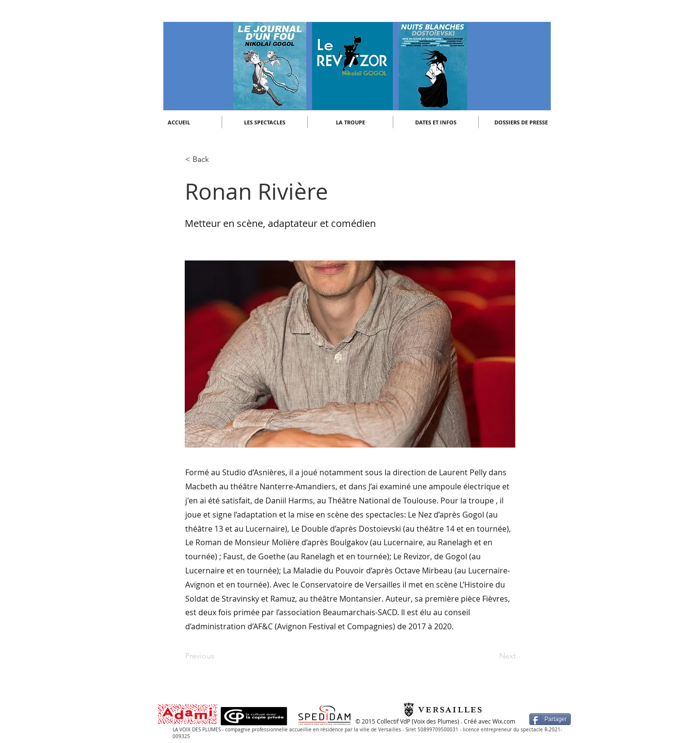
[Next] (491, 656)
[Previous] (217, 656)
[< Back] (217, 159)
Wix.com (504, 721)
